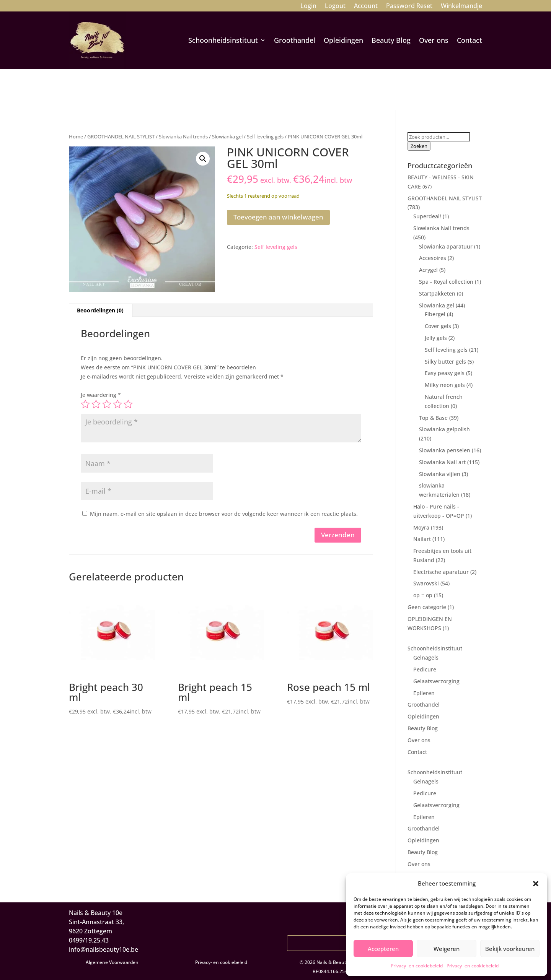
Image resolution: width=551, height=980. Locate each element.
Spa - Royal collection (446, 282)
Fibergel (435, 314)
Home (76, 137)
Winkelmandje (461, 7)
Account (366, 7)
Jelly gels (436, 338)
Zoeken (419, 146)
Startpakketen (437, 293)
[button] (536, 884)
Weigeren (447, 949)
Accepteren (383, 949)
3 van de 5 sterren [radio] (107, 404)
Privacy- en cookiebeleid (417, 966)
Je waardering (101, 395)
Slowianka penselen (445, 450)
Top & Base (433, 418)
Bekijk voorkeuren (510, 949)
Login (308, 7)
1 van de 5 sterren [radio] (85, 404)
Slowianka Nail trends (183, 137)
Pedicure (425, 669)
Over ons (434, 40)
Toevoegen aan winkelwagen (278, 217)
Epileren (424, 693)
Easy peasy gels (445, 373)
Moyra (421, 527)
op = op (423, 595)
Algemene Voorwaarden (112, 962)
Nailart (422, 539)
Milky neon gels (445, 385)
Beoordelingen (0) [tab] (100, 310)
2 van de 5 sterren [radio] (96, 404)
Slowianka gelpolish (444, 429)
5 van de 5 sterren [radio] (128, 404)
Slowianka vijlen (440, 474)
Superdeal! (427, 216)
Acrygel (428, 270)
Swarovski (426, 583)
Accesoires (433, 258)
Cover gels (438, 326)
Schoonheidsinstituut (223, 40)
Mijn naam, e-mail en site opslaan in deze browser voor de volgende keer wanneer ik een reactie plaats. (224, 514)
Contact (469, 40)
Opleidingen (343, 40)
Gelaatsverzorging (436, 681)
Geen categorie (427, 607)
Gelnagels (426, 657)
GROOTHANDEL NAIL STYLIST (121, 137)
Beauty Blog (391, 40)
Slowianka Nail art (442, 462)
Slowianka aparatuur (446, 246)
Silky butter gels (445, 362)
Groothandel (295, 40)
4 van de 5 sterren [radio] (117, 404)
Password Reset (409, 7)
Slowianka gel (227, 137)
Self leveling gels (265, 137)
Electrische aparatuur (441, 572)
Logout (335, 7)
